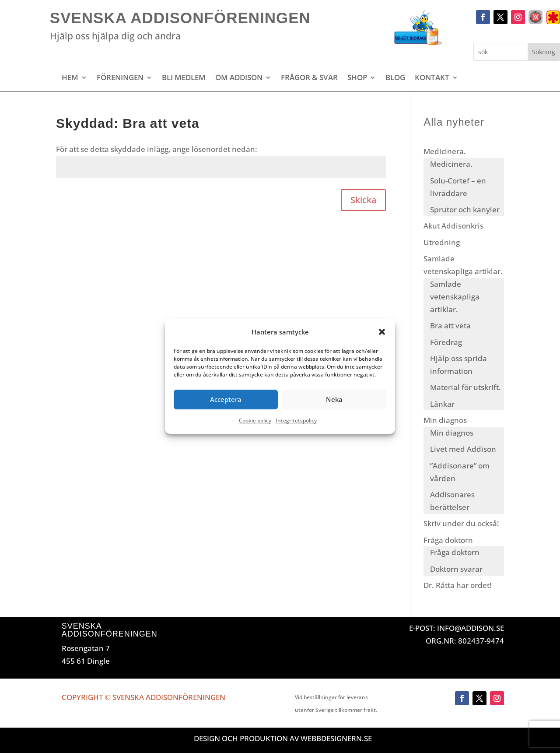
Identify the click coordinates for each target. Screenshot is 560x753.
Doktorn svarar (456, 569)
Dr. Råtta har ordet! (458, 585)
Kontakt (432, 78)
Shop (357, 78)
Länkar (442, 404)
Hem (70, 78)
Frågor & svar (309, 78)
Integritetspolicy (296, 420)
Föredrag (446, 342)
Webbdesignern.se (336, 738)
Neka (334, 400)
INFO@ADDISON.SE (471, 628)
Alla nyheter (454, 122)
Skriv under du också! (461, 523)
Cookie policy (255, 420)
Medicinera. (445, 151)
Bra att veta (450, 325)
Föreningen (120, 78)
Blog (395, 78)
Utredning (442, 242)
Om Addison (239, 78)
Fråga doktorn (448, 540)
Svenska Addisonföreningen (180, 18)
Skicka (363, 200)
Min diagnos (445, 420)
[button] (382, 332)
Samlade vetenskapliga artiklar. (455, 297)
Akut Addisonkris (453, 226)
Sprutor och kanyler (465, 209)
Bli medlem (184, 78)
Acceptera (226, 400)
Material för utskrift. (465, 387)
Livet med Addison (463, 449)
